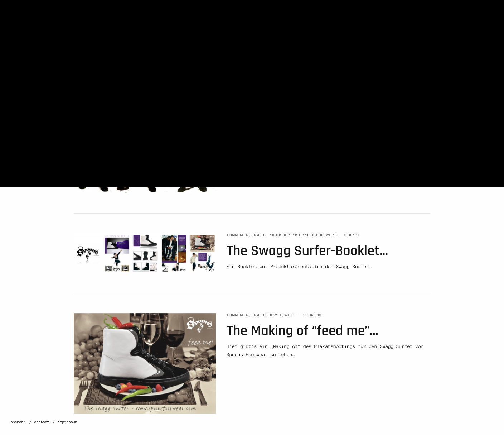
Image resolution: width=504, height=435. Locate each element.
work (286, 69)
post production (307, 235)
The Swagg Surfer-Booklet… (308, 251)
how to (275, 315)
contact (42, 422)
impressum (68, 422)
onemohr (18, 422)
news (274, 69)
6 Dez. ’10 (352, 235)
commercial (238, 69)
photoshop (279, 235)
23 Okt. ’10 (312, 315)
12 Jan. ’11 (308, 69)
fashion (259, 69)
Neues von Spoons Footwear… (314, 84)
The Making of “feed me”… (303, 331)
